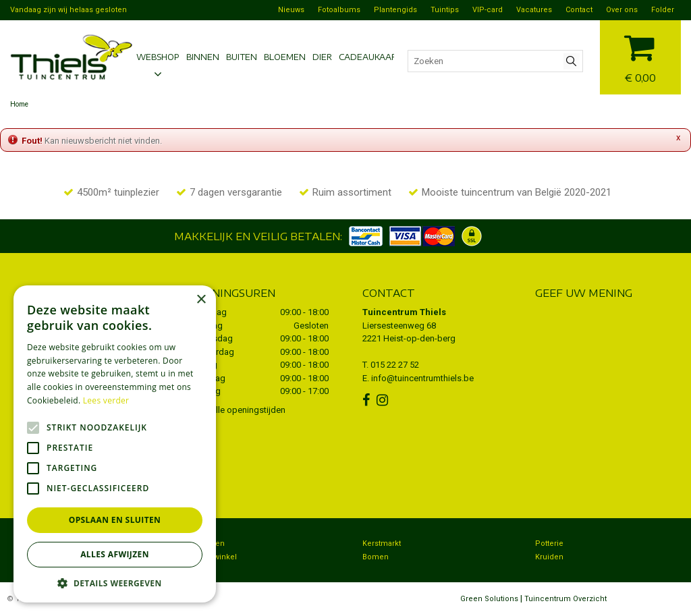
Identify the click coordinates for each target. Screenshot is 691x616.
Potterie (549, 543)
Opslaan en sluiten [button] (115, 520)
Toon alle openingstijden (238, 410)
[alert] (115, 444)
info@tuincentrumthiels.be (422, 378)
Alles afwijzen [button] (115, 554)
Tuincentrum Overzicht (565, 599)
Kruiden (549, 557)
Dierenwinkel (213, 557)
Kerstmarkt (382, 543)
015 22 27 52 (395, 365)
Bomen (376, 557)
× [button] (201, 300)
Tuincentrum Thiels (404, 312)
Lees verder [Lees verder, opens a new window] (106, 400)
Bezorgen (207, 543)
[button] (115, 583)
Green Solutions (489, 599)
